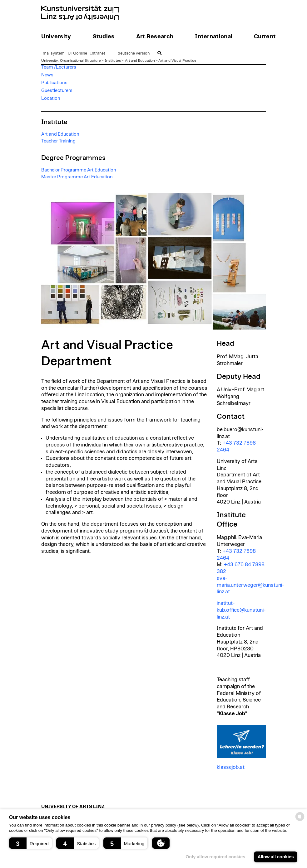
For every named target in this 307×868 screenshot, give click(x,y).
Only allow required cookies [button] (215, 857)
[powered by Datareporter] (300, 820)
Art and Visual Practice (177, 60)
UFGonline (77, 53)
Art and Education (140, 60)
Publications (54, 83)
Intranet (98, 53)
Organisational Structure (80, 60)
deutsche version (134, 53)
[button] (30, 843)
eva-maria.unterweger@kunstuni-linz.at (250, 585)
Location (51, 98)
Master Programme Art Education (77, 177)
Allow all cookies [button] (276, 857)
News (47, 75)
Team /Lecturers (59, 67)
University (50, 60)
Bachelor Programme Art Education (79, 170)
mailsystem (54, 53)
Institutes (113, 60)
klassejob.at (231, 767)
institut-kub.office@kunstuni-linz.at (241, 610)
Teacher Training (58, 141)
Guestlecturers (57, 91)
